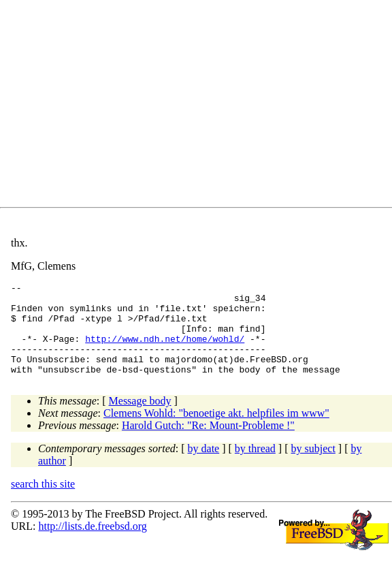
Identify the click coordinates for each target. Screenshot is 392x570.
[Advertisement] (201, 106)
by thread (255, 467)
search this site (43, 502)
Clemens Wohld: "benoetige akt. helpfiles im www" (216, 431)
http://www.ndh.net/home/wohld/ (165, 351)
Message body (140, 419)
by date (204, 467)
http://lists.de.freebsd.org (92, 544)
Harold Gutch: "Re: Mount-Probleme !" (208, 444)
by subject (313, 467)
